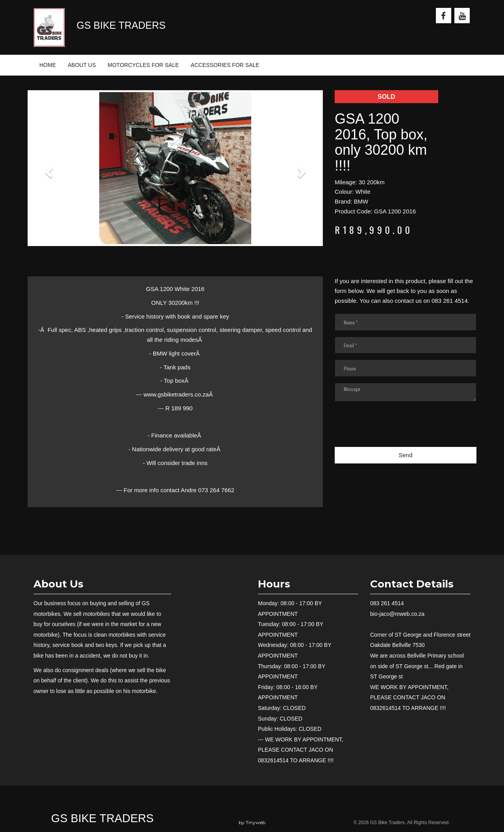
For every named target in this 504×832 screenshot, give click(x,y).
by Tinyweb (252, 822)
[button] (50, 172)
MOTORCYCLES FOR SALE (143, 65)
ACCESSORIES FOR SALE (225, 65)
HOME (48, 65)
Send (405, 455)
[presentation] (395, 429)
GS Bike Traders (102, 818)
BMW (361, 201)
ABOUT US (82, 65)
